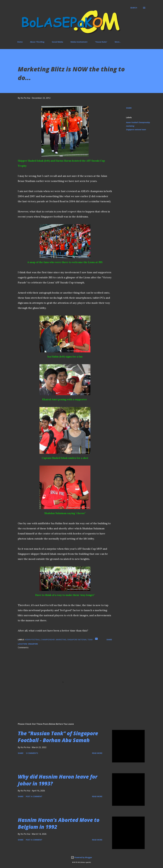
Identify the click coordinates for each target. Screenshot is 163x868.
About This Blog (37, 42)
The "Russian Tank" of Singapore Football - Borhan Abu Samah (58, 737)
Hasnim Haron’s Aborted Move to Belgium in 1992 (59, 823)
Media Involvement (79, 42)
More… (118, 42)
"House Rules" (101, 42)
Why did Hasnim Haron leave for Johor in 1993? (58, 780)
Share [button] (129, 108)
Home (20, 42)
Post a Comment (34, 796)
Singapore (33, 644)
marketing (130, 126)
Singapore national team (136, 130)
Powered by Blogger (81, 857)
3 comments (32, 753)
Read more (97, 753)
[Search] (134, 8)
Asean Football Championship (138, 122)
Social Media (57, 42)
